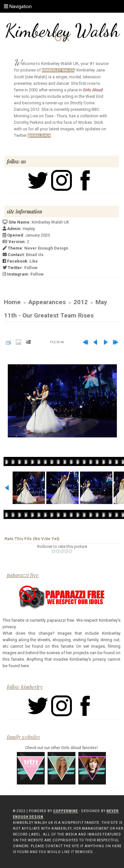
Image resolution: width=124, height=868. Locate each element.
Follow (31, 268)
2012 (81, 302)
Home (12, 302)
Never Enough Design (46, 248)
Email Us (35, 255)
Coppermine (66, 811)
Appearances (47, 302)
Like (34, 261)
